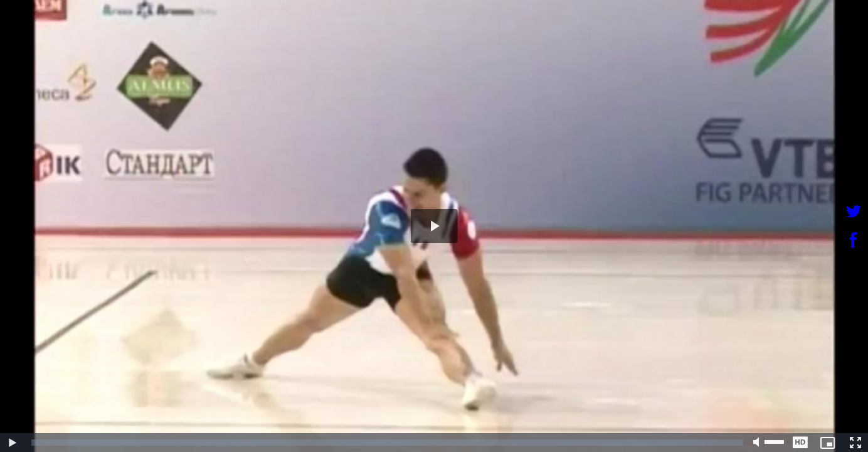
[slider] (387, 443)
